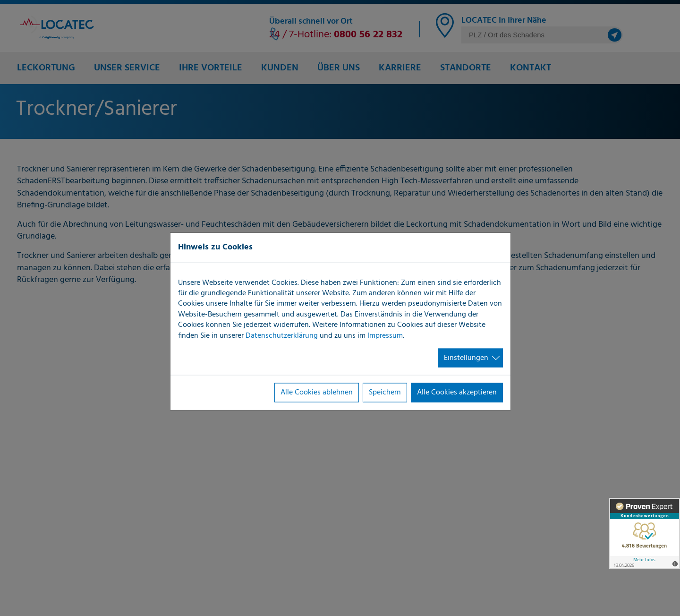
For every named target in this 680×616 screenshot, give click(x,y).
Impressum (385, 335)
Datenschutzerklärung (282, 335)
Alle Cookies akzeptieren (457, 393)
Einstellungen (466, 358)
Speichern (385, 393)
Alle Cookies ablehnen (317, 393)
